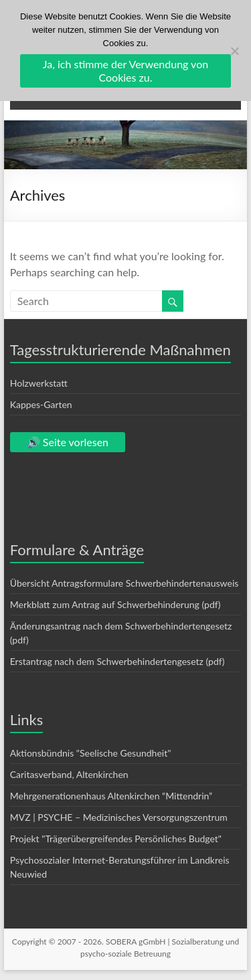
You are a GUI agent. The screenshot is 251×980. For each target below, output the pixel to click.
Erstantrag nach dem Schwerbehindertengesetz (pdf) (117, 661)
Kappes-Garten (41, 404)
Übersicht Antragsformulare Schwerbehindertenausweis (124, 583)
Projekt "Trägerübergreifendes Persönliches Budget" (116, 839)
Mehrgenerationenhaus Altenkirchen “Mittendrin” (111, 796)
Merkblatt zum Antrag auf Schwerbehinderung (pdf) (115, 604)
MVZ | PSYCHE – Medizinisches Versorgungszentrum (119, 817)
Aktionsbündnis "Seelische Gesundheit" (91, 753)
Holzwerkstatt (39, 383)
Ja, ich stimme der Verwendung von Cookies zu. (125, 71)
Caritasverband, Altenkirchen (69, 774)
